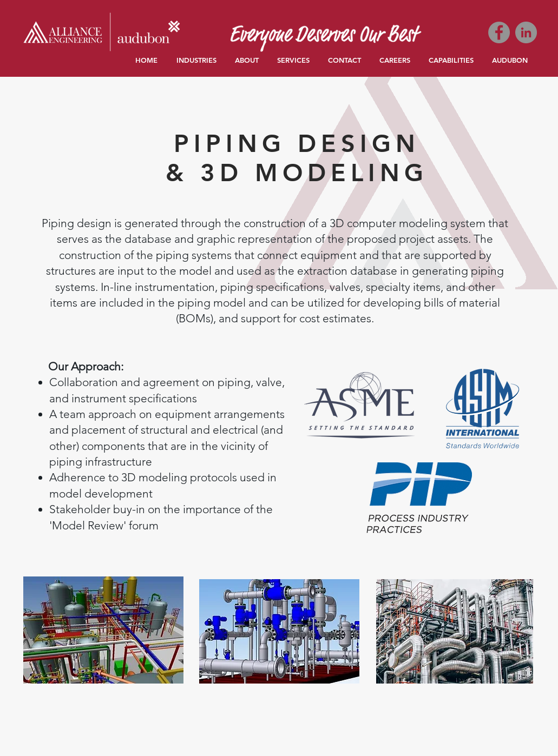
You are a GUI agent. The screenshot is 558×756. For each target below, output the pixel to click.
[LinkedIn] (526, 32)
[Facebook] (499, 32)
